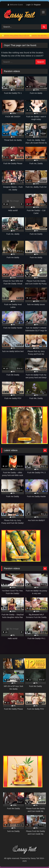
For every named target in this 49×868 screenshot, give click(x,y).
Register (37, 5)
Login (28, 5)
